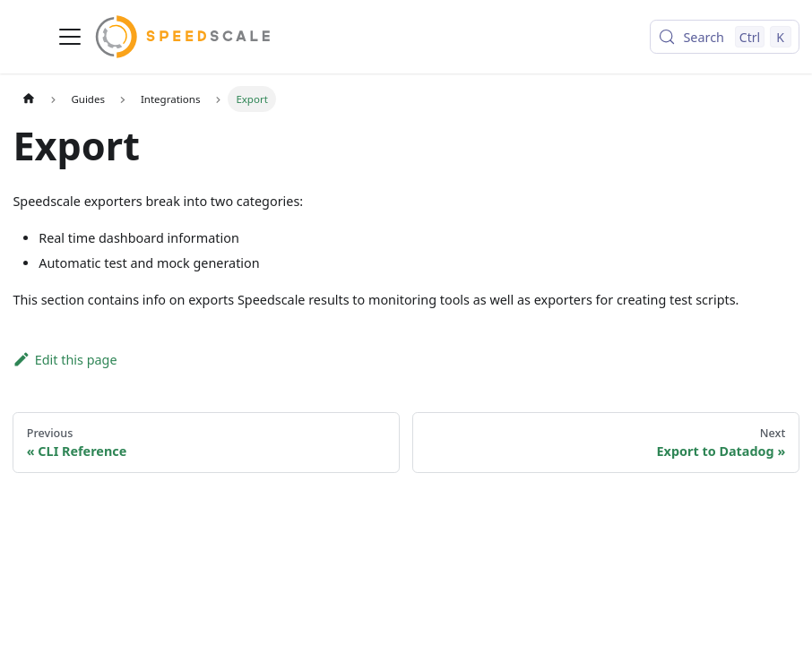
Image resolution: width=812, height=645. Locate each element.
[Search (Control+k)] (724, 37)
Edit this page (65, 360)
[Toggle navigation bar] (70, 37)
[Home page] (28, 99)
